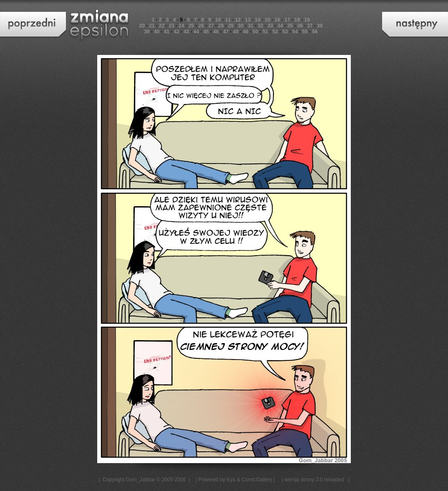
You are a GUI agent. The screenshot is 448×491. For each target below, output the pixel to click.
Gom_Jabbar (141, 480)
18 (297, 20)
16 (277, 20)
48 (236, 32)
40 (157, 32)
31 (250, 26)
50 (255, 32)
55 (305, 32)
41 (166, 32)
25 (191, 26)
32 (261, 26)
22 (162, 26)
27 (211, 26)
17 (287, 20)
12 (238, 20)
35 (290, 26)
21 (152, 26)
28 (221, 26)
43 (186, 32)
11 (228, 20)
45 (206, 32)
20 (142, 26)
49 (245, 32)
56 (315, 32)
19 (307, 20)
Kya (231, 480)
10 (218, 20)
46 (216, 32)
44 (196, 32)
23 (171, 26)
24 (182, 26)
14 (258, 20)
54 (295, 32)
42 (176, 32)
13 (247, 20)
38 (320, 26)
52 (275, 32)
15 (267, 20)
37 (310, 26)
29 (231, 26)
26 (201, 26)
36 (300, 26)
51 (265, 32)
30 (241, 26)
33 (270, 26)
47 (226, 32)
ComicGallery (257, 480)
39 (147, 32)
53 (285, 32)
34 (280, 26)
